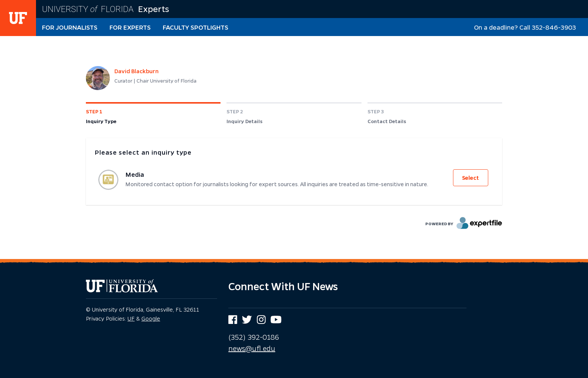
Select (470, 178)
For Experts (130, 27)
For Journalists (70, 27)
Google (151, 318)
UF (131, 318)
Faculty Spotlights (196, 27)
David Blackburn (136, 71)
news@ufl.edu (252, 348)
